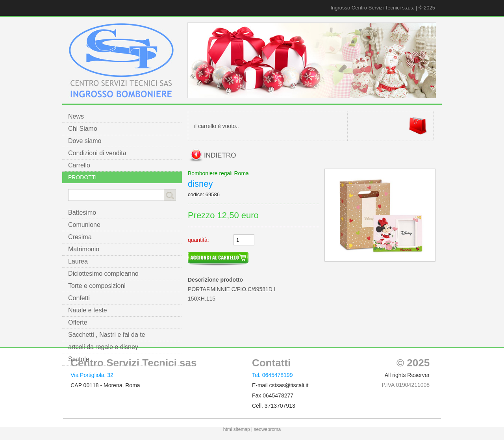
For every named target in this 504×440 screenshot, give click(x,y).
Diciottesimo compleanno (103, 274)
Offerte (78, 322)
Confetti (79, 298)
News (76, 116)
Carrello (79, 165)
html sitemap (237, 429)
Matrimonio (84, 249)
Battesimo (82, 213)
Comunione (84, 225)
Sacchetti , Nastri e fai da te (107, 335)
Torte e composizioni (97, 286)
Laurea (78, 261)
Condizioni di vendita (97, 153)
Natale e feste (88, 310)
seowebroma (268, 429)
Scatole (79, 359)
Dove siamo (85, 141)
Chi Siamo (83, 129)
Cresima (80, 237)
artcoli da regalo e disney (103, 347)
